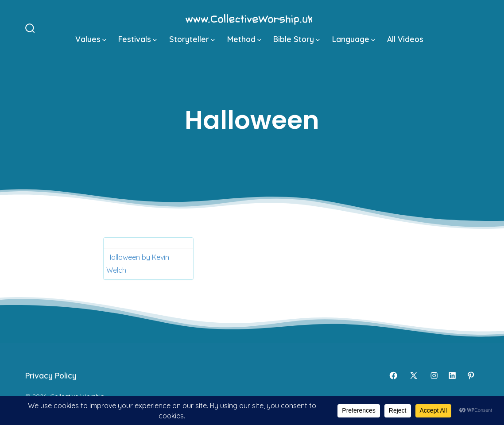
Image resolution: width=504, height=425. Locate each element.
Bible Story (297, 39)
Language (354, 39)
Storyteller (192, 39)
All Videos (405, 39)
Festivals (138, 39)
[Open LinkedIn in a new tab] (452, 375)
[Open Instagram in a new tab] (434, 375)
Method (244, 39)
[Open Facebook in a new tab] (393, 375)
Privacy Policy (51, 375)
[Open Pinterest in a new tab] (471, 375)
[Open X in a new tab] (414, 375)
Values (91, 39)
